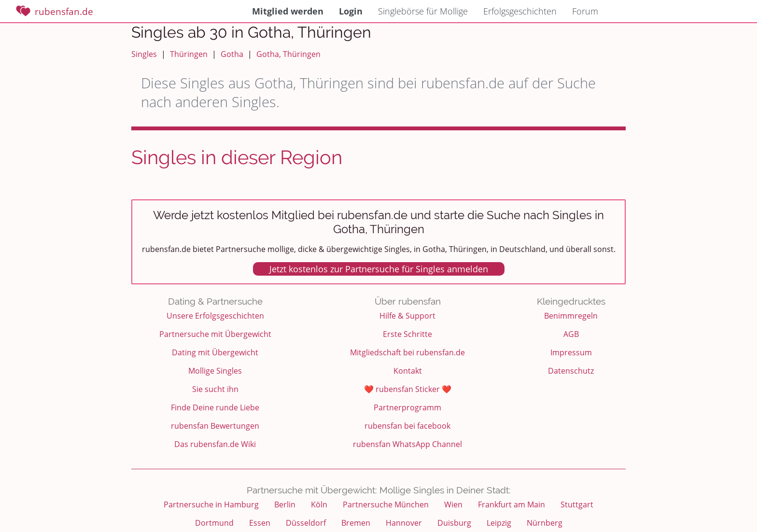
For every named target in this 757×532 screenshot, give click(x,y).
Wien (453, 504)
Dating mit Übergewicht (215, 352)
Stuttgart (577, 504)
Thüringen (189, 54)
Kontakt (408, 371)
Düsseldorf (306, 523)
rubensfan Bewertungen (215, 426)
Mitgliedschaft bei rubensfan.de (407, 352)
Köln (319, 504)
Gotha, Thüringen (288, 54)
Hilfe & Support (407, 316)
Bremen (356, 523)
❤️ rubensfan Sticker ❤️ (408, 389)
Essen (260, 523)
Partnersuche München (386, 504)
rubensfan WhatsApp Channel (407, 444)
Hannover (404, 523)
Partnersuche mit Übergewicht (215, 334)
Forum (585, 11)
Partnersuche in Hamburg (211, 504)
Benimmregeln (571, 316)
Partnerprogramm (407, 407)
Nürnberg (545, 523)
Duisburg (454, 523)
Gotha (232, 54)
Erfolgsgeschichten (520, 11)
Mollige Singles (215, 371)
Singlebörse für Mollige (423, 11)
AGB (571, 334)
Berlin (285, 504)
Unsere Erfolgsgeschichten (215, 316)
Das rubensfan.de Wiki (215, 444)
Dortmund (214, 523)
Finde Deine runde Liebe (215, 407)
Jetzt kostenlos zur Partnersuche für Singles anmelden (379, 269)
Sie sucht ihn (215, 389)
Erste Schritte (407, 334)
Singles (144, 54)
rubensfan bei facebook (407, 426)
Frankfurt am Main (512, 504)
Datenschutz (571, 371)
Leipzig (499, 523)
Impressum (571, 352)
